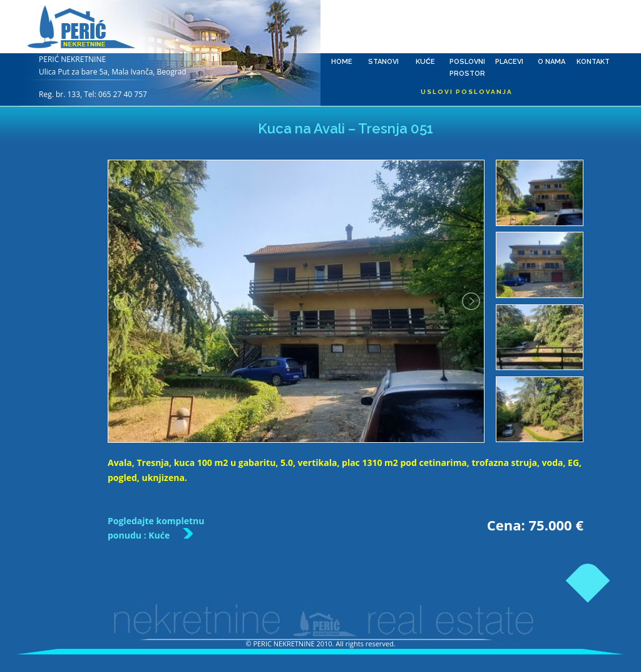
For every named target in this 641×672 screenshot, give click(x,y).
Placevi (509, 28)
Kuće (425, 28)
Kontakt (593, 28)
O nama (551, 28)
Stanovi (383, 28)
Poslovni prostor (467, 28)
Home (341, 28)
